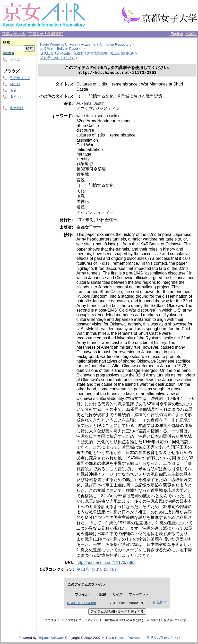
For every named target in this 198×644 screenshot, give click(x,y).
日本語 (191, 34)
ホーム (15, 59)
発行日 (15, 84)
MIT (105, 639)
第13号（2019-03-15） (58, 58)
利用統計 (17, 108)
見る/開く (160, 604)
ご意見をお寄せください (162, 639)
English (177, 34)
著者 (13, 90)
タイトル (17, 96)
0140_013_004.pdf (81, 604)
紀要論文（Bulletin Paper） (61, 49)
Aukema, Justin (91, 104)
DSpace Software (51, 639)
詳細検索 (9, 53)
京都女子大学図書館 (45, 34)
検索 (6, 42)
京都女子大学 (14, 34)
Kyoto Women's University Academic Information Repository (86, 44)
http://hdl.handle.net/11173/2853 (106, 564)
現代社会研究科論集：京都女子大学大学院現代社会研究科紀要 (87, 53)
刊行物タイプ (20, 78)
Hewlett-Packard (128, 639)
